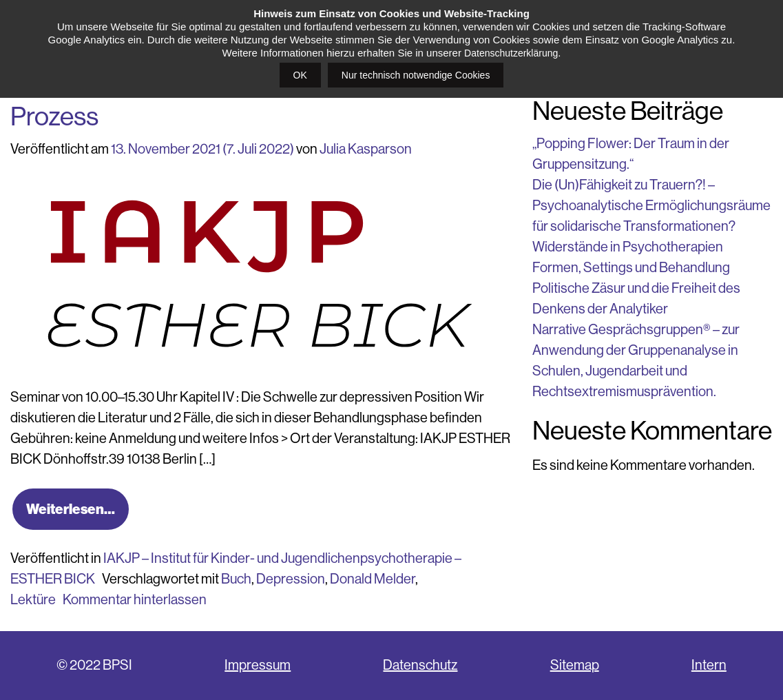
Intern (709, 665)
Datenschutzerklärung (511, 53)
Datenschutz (420, 665)
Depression (291, 579)
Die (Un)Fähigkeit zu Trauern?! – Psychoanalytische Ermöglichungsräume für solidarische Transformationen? (651, 206)
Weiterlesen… (71, 509)
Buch (236, 579)
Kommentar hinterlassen (135, 600)
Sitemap (575, 665)
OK (300, 75)
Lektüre (33, 600)
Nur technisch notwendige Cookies (416, 75)
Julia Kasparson (366, 149)
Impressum (258, 665)
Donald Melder (373, 579)
